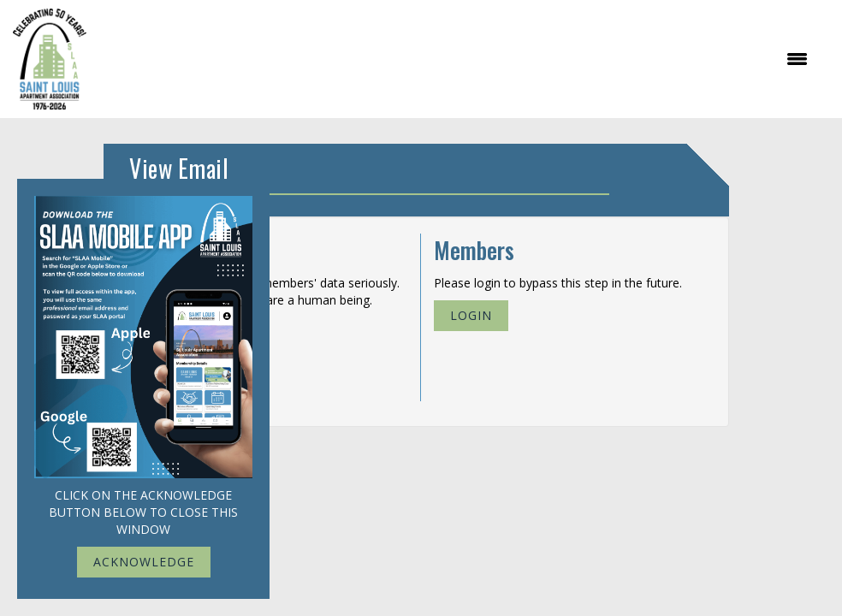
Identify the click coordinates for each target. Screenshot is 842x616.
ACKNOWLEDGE (144, 562)
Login (471, 315)
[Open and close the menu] (456, 59)
